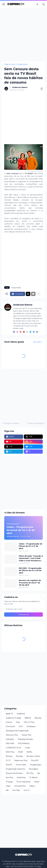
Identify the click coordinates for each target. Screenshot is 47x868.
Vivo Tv (27, 790)
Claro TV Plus (29, 722)
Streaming (21, 777)
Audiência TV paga (13, 718)
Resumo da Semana (14, 773)
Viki (7, 790)
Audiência (21, 714)
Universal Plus (20, 786)
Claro (18, 722)
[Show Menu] (4, 4)
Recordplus (33, 769)
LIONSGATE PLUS (13, 748)
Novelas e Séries (33, 756)
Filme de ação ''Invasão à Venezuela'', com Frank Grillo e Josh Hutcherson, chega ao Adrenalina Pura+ (31, 558)
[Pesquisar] (43, 4)
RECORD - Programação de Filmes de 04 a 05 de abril (30, 570)
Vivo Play (16, 790)
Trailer (8, 786)
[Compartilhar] (41, 89)
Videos (32, 786)
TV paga (9, 782)
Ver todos (37, 342)
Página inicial (10, 64)
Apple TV (9, 714)
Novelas (19, 756)
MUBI (21, 752)
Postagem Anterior (11, 423)
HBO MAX (10, 743)
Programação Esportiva (15, 769)
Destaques (31, 726)
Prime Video (21, 765)
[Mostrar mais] (38, 294)
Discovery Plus (12, 735)
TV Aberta (33, 777)
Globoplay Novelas (25, 739)
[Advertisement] (23, 35)
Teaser (37, 782)
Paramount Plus (21, 760)
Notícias (9, 756)
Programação (22, 64)
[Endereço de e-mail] (23, 609)
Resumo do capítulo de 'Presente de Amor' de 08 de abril (30, 583)
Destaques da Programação (17, 731)
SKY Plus (30, 773)
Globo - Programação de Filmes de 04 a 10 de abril (31, 546)
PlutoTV (9, 765)
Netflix (29, 752)
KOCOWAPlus (24, 743)
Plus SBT (35, 760)
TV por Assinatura (23, 782)
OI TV (8, 760)
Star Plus (9, 777)
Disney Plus (26, 735)
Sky (39, 773)
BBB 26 (28, 718)
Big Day (38, 718)
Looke (27, 748)
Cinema (9, 722)
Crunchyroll (10, 726)
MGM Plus (10, 752)
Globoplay (10, 739)
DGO (21, 726)
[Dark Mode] (38, 4)
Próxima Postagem (36, 423)
